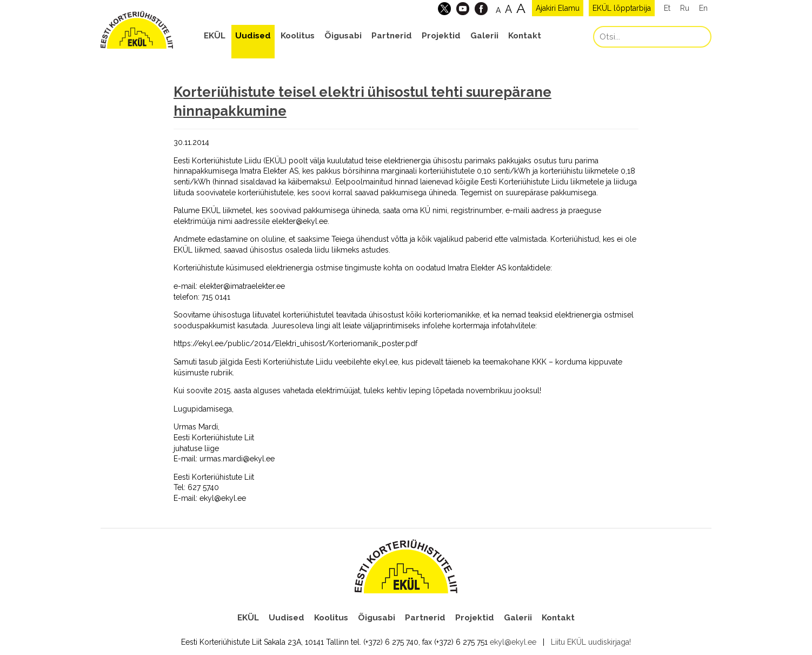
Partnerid (392, 36)
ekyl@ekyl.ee (513, 642)
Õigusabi (343, 36)
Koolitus (298, 36)
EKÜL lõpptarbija (622, 8)
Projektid (441, 36)
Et (667, 8)
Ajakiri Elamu (558, 8)
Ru (685, 8)
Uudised (253, 36)
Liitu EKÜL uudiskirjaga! (591, 642)
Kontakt (525, 36)
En (703, 8)
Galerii (484, 36)
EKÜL (215, 36)
